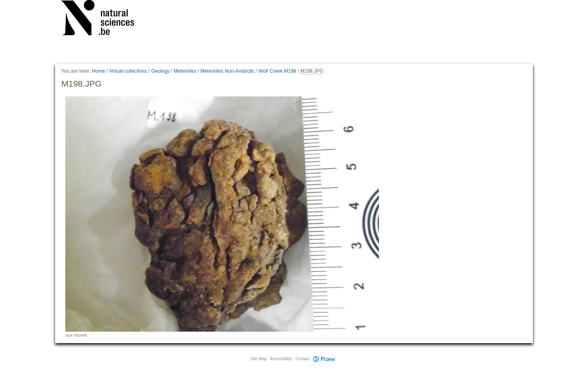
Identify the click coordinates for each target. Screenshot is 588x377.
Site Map (258, 359)
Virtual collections (128, 71)
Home (98, 71)
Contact (303, 359)
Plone (324, 359)
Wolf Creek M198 (277, 71)
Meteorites (185, 71)
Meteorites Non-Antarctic (227, 71)
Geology (160, 71)
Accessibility (281, 359)
